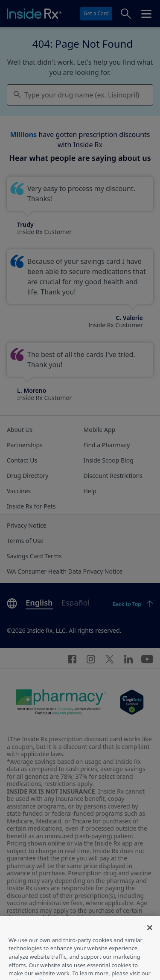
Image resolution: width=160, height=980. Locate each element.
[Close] (150, 934)
